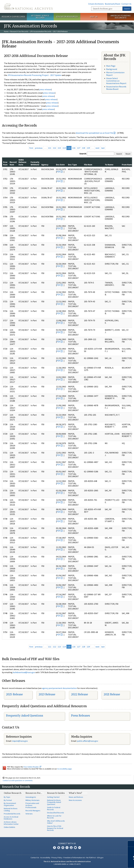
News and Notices (76, 797)
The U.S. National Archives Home (28, 6)
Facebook (54, 848)
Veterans (29, 814)
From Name (127, 165)
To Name (109, 165)
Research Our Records (13, 17)
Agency (45, 165)
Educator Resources (67, 17)
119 (88, 148)
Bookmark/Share (113, 4)
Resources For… (34, 793)
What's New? (75, 793)
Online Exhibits (9, 827)
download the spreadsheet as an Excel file (95, 133)
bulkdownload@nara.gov (24, 672)
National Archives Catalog (11, 809)
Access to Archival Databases (11, 818)
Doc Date (60, 165)
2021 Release (112, 694)
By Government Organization (10, 804)
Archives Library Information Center (11, 823)
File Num (88, 165)
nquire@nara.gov (20, 741)
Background (112, 69)
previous (39, 148)
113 (59, 148)
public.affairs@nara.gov (88, 741)
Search (127, 9)
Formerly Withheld (35, 163)
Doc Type (72, 165)
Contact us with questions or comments (18, 780)
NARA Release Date (22, 162)
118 (83, 148)
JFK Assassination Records (41, 31)
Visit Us (94, 17)
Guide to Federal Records (54, 808)
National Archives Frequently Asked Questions (54, 802)
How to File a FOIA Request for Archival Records (55, 828)
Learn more (111, 863)
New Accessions (75, 800)
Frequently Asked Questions (25, 716)
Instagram (63, 848)
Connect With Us (67, 843)
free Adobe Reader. (32, 767)
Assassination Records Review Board (116, 88)
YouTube (71, 848)
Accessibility (45, 858)
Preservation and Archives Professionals (32, 805)
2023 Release (47, 694)
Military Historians (33, 800)
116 (74, 148)
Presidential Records (12, 814)
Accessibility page (65, 769)
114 (64, 148)
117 (79, 148)
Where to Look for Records (54, 817)
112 (54, 148)
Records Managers (33, 811)
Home (6, 31)
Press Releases (80, 716)
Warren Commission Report (115, 74)
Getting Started (53, 797)
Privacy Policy (57, 858)
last (103, 148)
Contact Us (126, 4)
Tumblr (67, 848)
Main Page (111, 66)
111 (50, 148)
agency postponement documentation (59, 688)
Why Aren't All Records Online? (56, 822)
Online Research (13, 793)
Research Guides (56, 793)
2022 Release (79, 694)
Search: (83, 154)
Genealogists (31, 797)
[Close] (131, 844)
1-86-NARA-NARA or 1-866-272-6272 (67, 864)
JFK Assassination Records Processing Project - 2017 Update (34, 75)
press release (45, 89)
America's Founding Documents (121, 17)
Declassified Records (56, 813)
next (97, 148)
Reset (128, 154)
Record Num (13, 163)
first (31, 148)
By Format (8, 800)
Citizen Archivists (96, 4)
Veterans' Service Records (40, 17)
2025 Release (14, 694)
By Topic (7, 797)
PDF (58, 172)
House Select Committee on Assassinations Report (116, 81)
